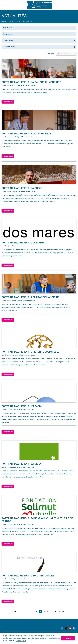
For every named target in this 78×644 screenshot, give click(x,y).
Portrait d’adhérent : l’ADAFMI (22, 406)
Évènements (8, 34)
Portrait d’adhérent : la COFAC (22, 188)
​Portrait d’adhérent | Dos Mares (23, 243)
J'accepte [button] (68, 638)
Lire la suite (8, 102)
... (30, 612)
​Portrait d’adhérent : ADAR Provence (26, 134)
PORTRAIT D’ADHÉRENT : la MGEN (22, 464)
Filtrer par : (51, 54)
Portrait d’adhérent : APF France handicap (30, 297)
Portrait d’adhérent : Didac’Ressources (28, 576)
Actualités (7, 28)
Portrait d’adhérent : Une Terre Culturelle (30, 352)
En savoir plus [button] (21, 641)
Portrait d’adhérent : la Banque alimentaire (31, 82)
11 (55, 612)
